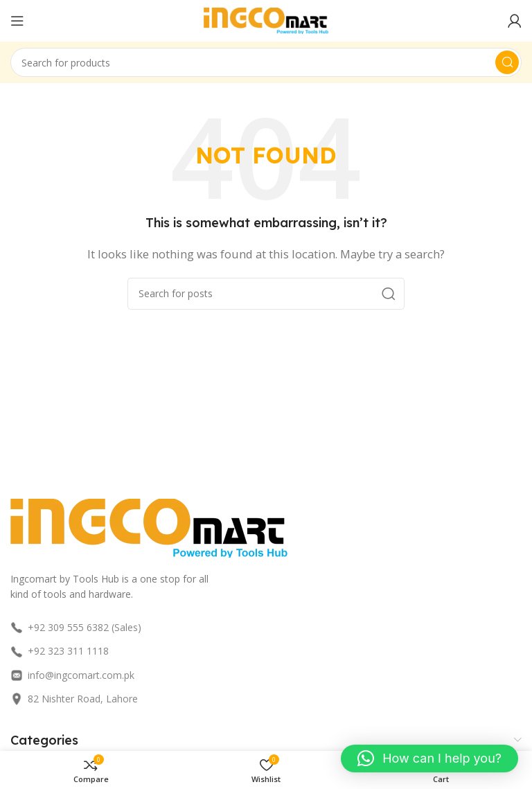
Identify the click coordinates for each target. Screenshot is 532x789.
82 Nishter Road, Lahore (74, 699)
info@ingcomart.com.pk (72, 675)
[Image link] (149, 526)
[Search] (266, 62)
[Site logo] (266, 19)
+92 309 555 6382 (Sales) (76, 627)
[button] (429, 759)
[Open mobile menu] (17, 21)
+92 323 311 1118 (60, 651)
